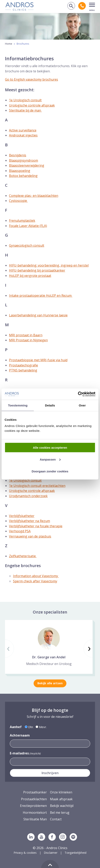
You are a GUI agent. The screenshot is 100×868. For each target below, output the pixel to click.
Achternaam (20, 735)
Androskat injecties (23, 135)
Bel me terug (60, 813)
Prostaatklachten (34, 799)
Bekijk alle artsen (50, 683)
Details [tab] (50, 405)
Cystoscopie (18, 201)
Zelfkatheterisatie (23, 556)
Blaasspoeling (20, 171)
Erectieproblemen (33, 806)
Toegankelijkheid (75, 853)
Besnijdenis (18, 155)
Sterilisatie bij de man (25, 110)
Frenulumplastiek (22, 221)
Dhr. (31, 727)
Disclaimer (51, 853)
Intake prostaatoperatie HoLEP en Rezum (41, 295)
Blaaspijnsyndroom (23, 160)
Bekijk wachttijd (62, 806)
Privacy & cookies (25, 853)
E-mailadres (25, 753)
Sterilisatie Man (35, 819)
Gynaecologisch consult (27, 245)
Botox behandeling (23, 176)
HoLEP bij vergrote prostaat (30, 276)
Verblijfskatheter (22, 516)
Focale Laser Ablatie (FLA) (28, 226)
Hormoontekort (35, 813)
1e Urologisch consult (25, 100)
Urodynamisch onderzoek (28, 496)
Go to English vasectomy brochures (31, 79)
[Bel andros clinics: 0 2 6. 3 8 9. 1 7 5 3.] (82, 6)
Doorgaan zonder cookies (50, 471)
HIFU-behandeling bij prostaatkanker (37, 270)
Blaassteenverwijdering (27, 165)
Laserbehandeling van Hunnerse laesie (38, 315)
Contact (56, 819)
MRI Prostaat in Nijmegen (28, 340)
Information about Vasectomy (36, 576)
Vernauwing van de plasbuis (30, 536)
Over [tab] (82, 405)
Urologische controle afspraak (32, 105)
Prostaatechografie (23, 365)
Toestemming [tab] (18, 405)
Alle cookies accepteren (50, 448)
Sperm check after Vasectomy (35, 581)
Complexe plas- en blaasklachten (34, 196)
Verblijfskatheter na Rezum (29, 521)
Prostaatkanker (35, 792)
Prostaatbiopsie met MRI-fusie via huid (38, 360)
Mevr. (43, 727)
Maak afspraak (61, 799)
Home (9, 44)
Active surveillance (23, 130)
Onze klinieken (61, 792)
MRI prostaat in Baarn (26, 335)
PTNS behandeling (23, 370)
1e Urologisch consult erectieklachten (37, 486)
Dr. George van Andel (49, 657)
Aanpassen (50, 459)
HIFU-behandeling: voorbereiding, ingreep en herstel (49, 265)
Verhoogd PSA (20, 531)
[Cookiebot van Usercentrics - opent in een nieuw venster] (78, 394)
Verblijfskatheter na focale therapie (36, 526)
